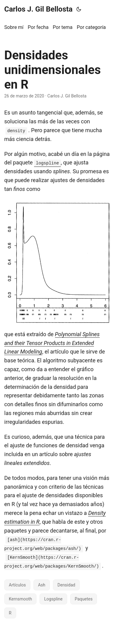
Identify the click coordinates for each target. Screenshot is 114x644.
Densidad (66, 585)
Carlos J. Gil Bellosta (38, 9)
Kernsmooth (20, 599)
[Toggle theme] (79, 9)
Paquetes (84, 599)
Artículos (17, 585)
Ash (42, 585)
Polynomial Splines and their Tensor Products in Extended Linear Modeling (52, 343)
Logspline (53, 599)
